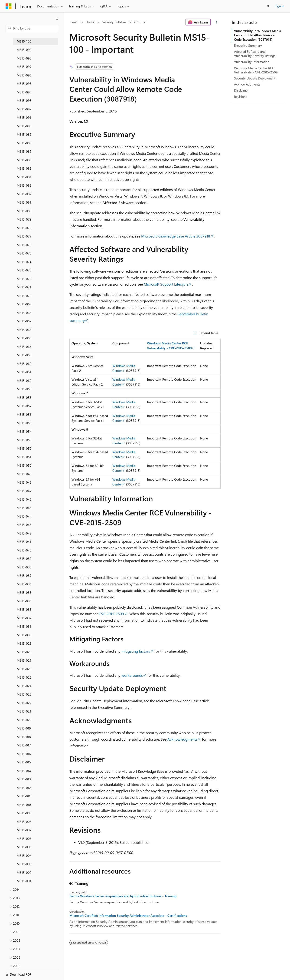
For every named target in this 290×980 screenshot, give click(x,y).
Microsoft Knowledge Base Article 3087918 (176, 236)
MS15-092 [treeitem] (24, 109)
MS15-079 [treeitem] (24, 219)
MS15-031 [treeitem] (24, 626)
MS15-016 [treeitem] (24, 754)
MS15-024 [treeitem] (24, 686)
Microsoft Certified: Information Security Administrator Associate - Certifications (128, 916)
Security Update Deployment (255, 78)
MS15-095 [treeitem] (24, 84)
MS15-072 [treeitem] (24, 279)
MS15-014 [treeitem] (24, 771)
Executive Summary (248, 45)
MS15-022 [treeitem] (24, 703)
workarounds (132, 675)
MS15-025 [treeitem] (24, 677)
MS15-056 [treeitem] (24, 414)
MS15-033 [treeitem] (24, 609)
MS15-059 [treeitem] (24, 389)
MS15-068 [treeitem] (24, 313)
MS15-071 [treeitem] (24, 287)
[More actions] (217, 22)
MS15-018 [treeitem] (24, 737)
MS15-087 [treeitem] (24, 151)
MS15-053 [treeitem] (24, 440)
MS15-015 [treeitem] (24, 762)
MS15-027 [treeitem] (24, 660)
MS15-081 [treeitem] (24, 202)
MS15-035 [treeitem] (24, 592)
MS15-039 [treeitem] (24, 559)
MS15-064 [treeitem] (24, 347)
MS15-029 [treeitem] (24, 643)
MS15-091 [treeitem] (24, 117)
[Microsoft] (9, 6)
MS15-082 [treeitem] (24, 194)
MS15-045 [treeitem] (24, 508)
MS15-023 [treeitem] (24, 694)
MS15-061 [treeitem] (24, 372)
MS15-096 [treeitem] (24, 75)
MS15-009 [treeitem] (24, 813)
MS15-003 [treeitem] (24, 864)
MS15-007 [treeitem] (24, 830)
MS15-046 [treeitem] (24, 499)
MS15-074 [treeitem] (24, 262)
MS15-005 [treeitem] (24, 847)
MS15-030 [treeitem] (24, 635)
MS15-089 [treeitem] (24, 134)
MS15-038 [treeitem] (24, 567)
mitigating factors (136, 651)
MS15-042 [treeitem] (24, 533)
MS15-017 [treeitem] (24, 745)
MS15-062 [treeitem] (24, 364)
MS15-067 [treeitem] (24, 321)
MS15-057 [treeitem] (24, 406)
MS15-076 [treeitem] (24, 245)
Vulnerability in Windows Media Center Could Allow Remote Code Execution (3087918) (257, 35)
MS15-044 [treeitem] (24, 516)
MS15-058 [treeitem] (24, 398)
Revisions (241, 97)
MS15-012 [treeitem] (24, 788)
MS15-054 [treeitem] (24, 431)
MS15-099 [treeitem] (24, 50)
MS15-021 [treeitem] (24, 711)
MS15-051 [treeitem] (24, 457)
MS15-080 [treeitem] (24, 211)
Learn (74, 22)
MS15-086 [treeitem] (24, 160)
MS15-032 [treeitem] (24, 618)
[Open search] (268, 6)
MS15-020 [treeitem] (24, 720)
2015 (137, 22)
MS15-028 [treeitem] (24, 652)
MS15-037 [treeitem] (24, 576)
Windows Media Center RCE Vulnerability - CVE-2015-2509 (256, 70)
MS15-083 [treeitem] (24, 185)
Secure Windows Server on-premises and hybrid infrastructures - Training (123, 896)
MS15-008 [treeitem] (24, 822)
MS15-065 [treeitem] (24, 338)
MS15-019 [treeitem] (24, 728)
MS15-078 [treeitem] (24, 228)
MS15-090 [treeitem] (24, 126)
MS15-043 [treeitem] (24, 525)
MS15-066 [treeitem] (24, 330)
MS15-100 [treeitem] (24, 41)
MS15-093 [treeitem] (24, 101)
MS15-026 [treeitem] (24, 669)
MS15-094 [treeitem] (24, 92)
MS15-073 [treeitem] (24, 270)
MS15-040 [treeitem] (24, 550)
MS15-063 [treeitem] (24, 355)
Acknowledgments (182, 739)
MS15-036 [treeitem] (24, 584)
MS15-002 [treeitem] (24, 873)
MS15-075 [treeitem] (24, 253)
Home (90, 22)
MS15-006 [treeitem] (24, 839)
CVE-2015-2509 (111, 614)
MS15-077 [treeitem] (24, 236)
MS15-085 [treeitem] (24, 168)
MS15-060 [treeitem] (24, 381)
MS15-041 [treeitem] (24, 542)
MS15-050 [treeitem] (24, 465)
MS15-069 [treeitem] (24, 304)
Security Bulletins (114, 22)
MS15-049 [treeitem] (24, 474)
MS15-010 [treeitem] (24, 805)
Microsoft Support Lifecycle (166, 284)
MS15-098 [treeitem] (24, 58)
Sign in (280, 6)
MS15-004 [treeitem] (24, 856)
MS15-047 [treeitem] (24, 491)
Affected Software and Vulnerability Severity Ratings (255, 54)
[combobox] (32, 28)
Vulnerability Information (252, 62)
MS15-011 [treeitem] (23, 796)
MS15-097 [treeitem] (24, 67)
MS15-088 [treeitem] (24, 143)
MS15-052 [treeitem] (24, 448)
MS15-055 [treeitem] (24, 423)
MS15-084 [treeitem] (24, 177)
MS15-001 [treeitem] (24, 881)
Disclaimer (241, 90)
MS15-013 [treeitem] (24, 779)
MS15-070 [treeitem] (24, 296)
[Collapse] (57, 19)
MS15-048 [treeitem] (24, 482)
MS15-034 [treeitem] (24, 601)
